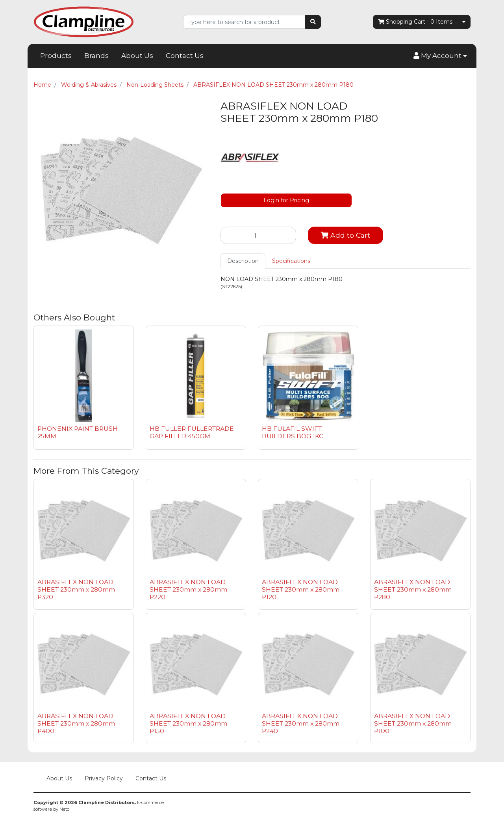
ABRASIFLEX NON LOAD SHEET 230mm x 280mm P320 (76, 589)
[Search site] (313, 22)
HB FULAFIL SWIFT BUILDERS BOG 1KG (293, 432)
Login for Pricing (286, 200)
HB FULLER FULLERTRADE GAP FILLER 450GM (192, 432)
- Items (415, 22)
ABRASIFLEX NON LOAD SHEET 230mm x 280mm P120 (301, 589)
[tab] (243, 261)
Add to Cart (345, 235)
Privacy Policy (104, 778)
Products (56, 56)
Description (243, 261)
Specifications (291, 261)
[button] (440, 56)
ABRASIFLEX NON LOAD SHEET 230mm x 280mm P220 (188, 589)
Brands (96, 56)
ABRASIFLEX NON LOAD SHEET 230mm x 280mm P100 (413, 723)
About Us (137, 56)
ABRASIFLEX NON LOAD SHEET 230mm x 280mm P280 (413, 589)
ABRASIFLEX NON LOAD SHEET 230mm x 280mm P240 (301, 723)
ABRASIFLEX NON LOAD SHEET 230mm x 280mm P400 (76, 723)
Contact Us (185, 56)
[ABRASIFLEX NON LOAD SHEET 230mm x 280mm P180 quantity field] (258, 235)
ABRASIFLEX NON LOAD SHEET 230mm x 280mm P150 (188, 723)
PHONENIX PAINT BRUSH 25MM (78, 432)
